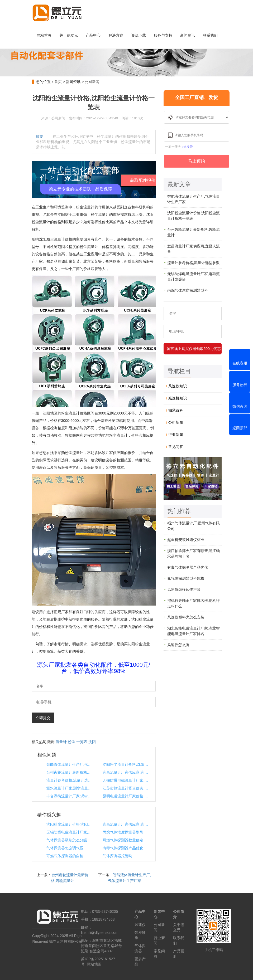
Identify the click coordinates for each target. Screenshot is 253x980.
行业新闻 (176, 435)
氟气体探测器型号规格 (186, 578)
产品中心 (93, 35)
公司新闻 (92, 82)
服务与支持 (163, 35)
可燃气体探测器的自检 (65, 856)
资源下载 (139, 35)
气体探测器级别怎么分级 (67, 840)
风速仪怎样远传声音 (184, 589)
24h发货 (187, 147)
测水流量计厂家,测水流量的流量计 (70, 788)
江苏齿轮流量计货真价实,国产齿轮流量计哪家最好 (126, 788)
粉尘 (71, 742)
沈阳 (92, 742)
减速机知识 (178, 398)
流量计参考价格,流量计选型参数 (70, 780)
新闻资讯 (188, 35)
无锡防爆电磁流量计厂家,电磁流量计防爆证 (126, 780)
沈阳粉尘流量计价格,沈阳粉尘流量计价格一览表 (126, 764)
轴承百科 (176, 410)
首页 (58, 82)
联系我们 (210, 35)
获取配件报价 (143, 180)
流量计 (61, 742)
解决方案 (116, 35)
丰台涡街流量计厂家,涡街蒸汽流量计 (70, 796)
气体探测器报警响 (117, 856)
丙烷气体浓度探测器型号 (123, 832)
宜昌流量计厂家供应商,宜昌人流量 (126, 772)
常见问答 (176, 447)
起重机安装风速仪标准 (186, 540)
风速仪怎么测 (178, 645)
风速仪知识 (178, 386)
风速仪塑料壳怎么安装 (186, 617)
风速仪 (140, 925)
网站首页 (44, 35)
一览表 (82, 742)
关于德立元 (69, 35)
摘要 (40, 136)
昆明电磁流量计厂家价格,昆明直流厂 (126, 796)
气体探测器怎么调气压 (65, 848)
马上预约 (197, 161)
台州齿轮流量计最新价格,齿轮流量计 (70, 772)
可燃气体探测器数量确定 (123, 840)
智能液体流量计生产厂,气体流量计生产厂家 (70, 764)
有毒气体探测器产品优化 (123, 848)
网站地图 (94, 964)
